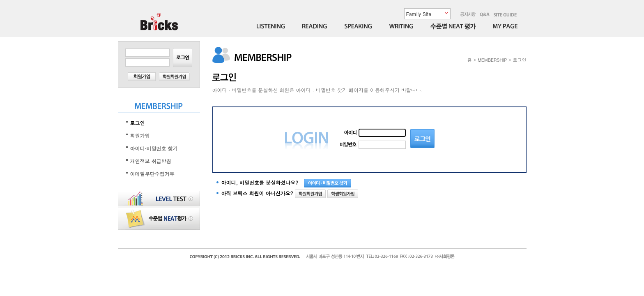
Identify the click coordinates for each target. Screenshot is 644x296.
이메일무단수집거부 (152, 174)
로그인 (138, 123)
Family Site (419, 14)
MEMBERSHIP (492, 60)
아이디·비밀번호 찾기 (154, 148)
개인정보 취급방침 (151, 161)
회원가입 (140, 135)
